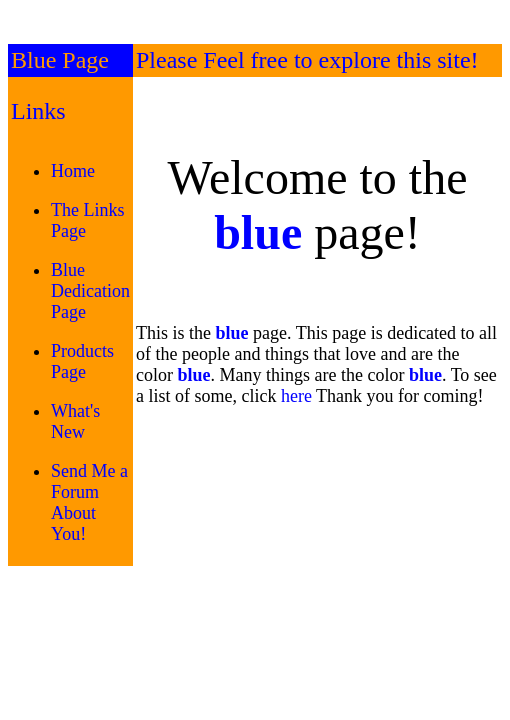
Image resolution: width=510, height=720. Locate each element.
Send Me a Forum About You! (89, 502)
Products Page (82, 361)
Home (73, 171)
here (296, 396)
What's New (75, 421)
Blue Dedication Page (90, 291)
